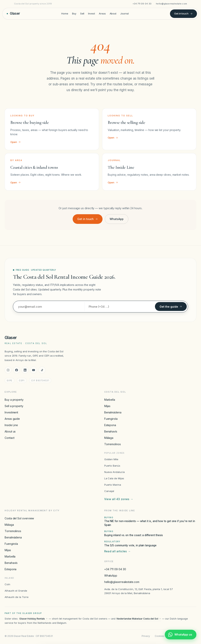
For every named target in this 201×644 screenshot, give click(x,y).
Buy (74, 14)
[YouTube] (34, 370)
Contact (9, 438)
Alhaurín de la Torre (17, 597)
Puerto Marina (113, 485)
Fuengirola (111, 419)
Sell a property (14, 406)
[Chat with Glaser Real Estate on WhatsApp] (181, 635)
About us (10, 431)
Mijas (107, 406)
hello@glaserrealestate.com (171, 4)
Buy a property (14, 400)
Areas (102, 14)
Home (65, 14)
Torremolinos (113, 444)
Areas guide (12, 419)
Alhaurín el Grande (16, 591)
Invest (92, 14)
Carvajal (109, 491)
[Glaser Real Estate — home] (13, 14)
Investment (11, 412)
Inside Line (11, 425)
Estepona (110, 425)
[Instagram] (8, 370)
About (113, 14)
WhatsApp (116, 219)
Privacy (146, 636)
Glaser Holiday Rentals (33, 619)
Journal (124, 14)
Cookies (159, 636)
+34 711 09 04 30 (142, 4)
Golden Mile (111, 459)
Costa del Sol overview (19, 518)
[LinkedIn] (25, 370)
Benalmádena (113, 412)
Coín (7, 584)
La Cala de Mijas (114, 478)
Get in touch (183, 13)
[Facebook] (17, 370)
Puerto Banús (112, 466)
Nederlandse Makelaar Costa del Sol (139, 619)
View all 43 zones (119, 499)
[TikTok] (42, 370)
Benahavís (111, 431)
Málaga (109, 438)
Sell (82, 14)
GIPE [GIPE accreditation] (10, 380)
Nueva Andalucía (114, 472)
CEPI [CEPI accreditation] (22, 380)
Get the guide (171, 307)
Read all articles (117, 551)
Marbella (110, 400)
